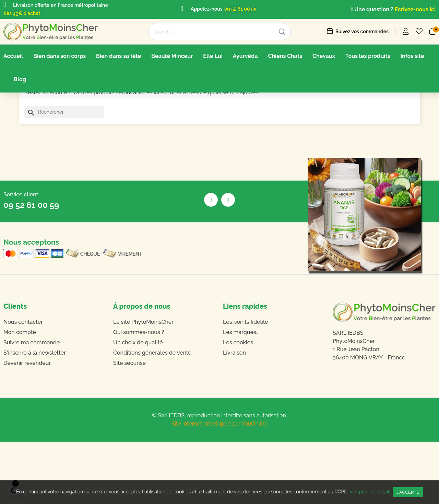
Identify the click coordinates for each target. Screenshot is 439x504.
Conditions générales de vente (152, 415)
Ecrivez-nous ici (415, 9)
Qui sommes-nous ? (139, 395)
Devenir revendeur (27, 425)
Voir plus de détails (371, 492)
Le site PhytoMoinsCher (143, 384)
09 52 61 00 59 (240, 9)
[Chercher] (64, 175)
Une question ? (373, 9)
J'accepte (408, 492)
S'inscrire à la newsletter (35, 415)
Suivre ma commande (32, 405)
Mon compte (20, 395)
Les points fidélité (246, 384)
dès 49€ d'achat (22, 13)
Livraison (234, 415)
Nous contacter (23, 384)
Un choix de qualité (138, 405)
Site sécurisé (129, 425)
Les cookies (238, 405)
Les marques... (241, 395)
